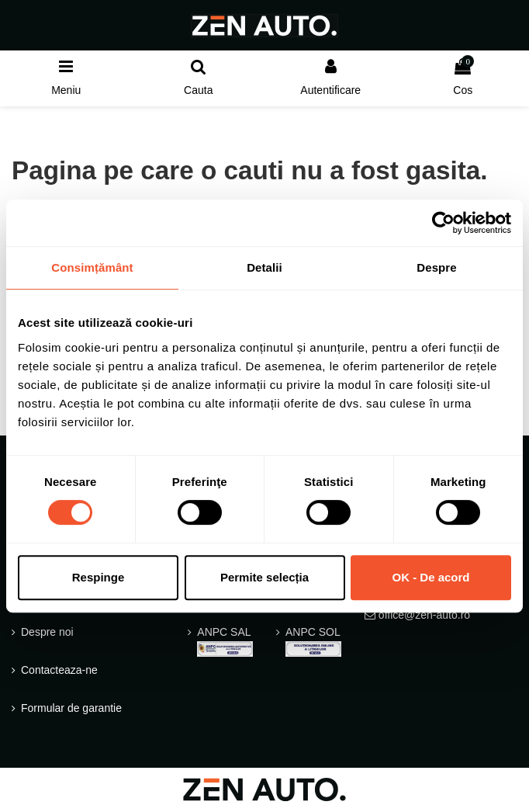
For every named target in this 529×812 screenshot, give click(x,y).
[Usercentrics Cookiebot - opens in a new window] (443, 223)
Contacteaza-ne (59, 670)
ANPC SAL (225, 641)
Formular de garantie (71, 708)
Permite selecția (264, 577)
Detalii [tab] (264, 267)
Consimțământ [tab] (92, 267)
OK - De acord (430, 577)
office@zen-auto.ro (424, 615)
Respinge (99, 577)
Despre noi (47, 632)
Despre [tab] (436, 267)
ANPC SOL (313, 641)
